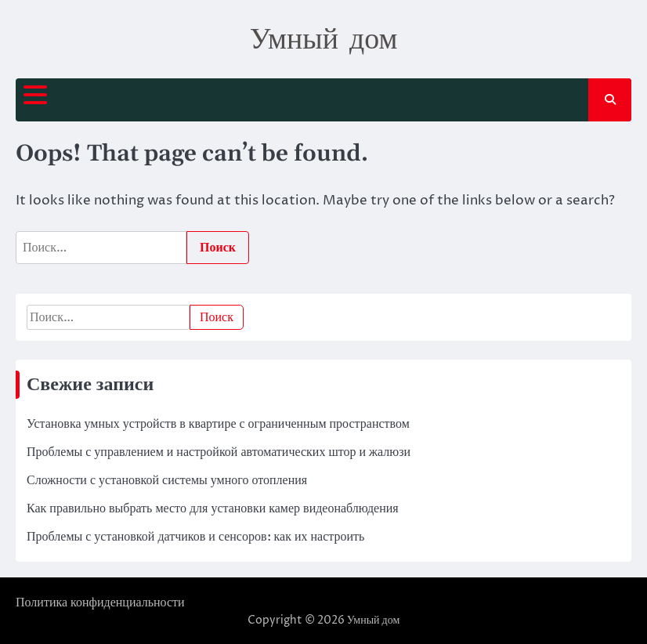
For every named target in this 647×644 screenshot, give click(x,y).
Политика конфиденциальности (100, 602)
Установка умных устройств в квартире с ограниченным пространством (218, 424)
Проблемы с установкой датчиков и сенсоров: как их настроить (195, 537)
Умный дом (324, 38)
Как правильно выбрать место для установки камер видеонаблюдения (213, 508)
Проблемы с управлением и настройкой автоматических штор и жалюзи (219, 452)
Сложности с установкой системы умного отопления (167, 480)
